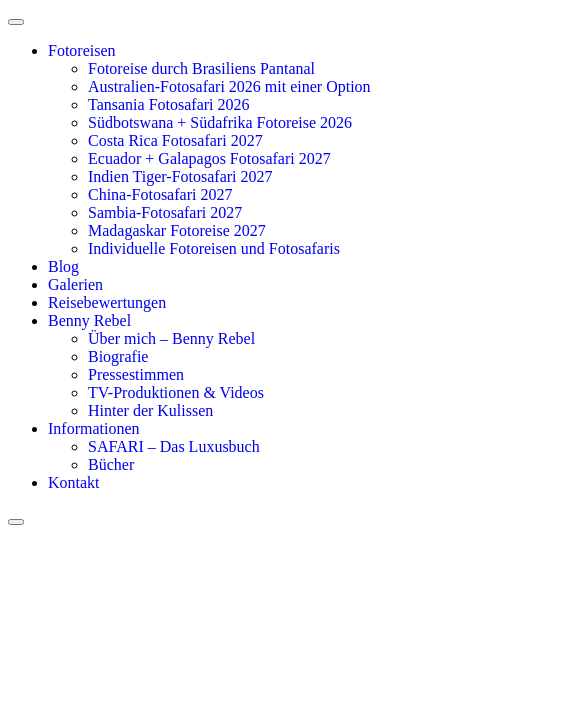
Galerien (75, 284)
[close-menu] (16, 522)
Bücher (111, 464)
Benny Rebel (89, 320)
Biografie (118, 356)
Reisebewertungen (107, 302)
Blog (63, 266)
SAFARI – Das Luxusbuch (174, 446)
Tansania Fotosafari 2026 (169, 104)
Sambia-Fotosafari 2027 (165, 212)
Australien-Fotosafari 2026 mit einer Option (229, 86)
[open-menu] (16, 22)
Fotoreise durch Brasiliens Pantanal (201, 68)
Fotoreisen (82, 50)
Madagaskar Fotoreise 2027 (177, 230)
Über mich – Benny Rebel (171, 338)
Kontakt (74, 482)
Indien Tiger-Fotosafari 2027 (180, 176)
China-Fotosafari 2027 (160, 194)
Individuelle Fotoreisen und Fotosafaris (214, 248)
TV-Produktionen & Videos (176, 392)
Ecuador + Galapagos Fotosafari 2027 (209, 158)
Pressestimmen (136, 374)
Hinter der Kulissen (150, 410)
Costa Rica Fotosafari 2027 (175, 140)
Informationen (94, 428)
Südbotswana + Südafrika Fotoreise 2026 (220, 122)
